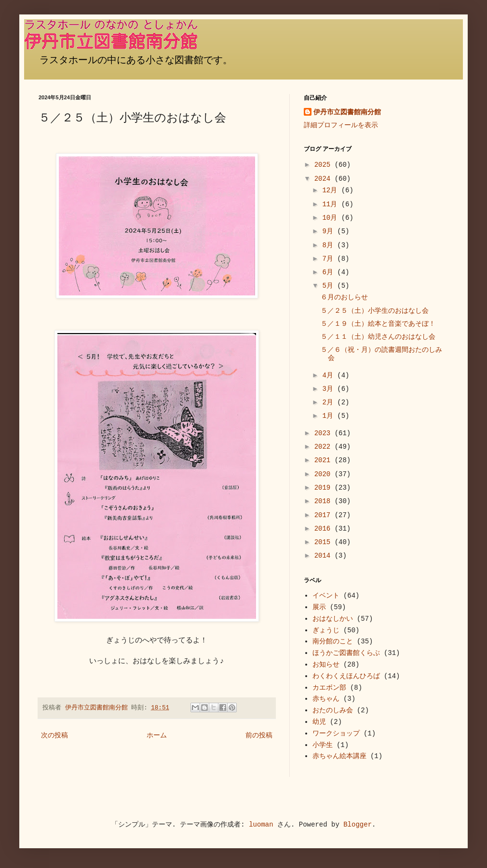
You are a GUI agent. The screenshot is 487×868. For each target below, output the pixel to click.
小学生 (323, 745)
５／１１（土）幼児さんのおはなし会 (378, 337)
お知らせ (326, 665)
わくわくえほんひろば (346, 676)
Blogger (358, 825)
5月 (330, 286)
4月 (330, 375)
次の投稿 (54, 735)
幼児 (319, 722)
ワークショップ (336, 734)
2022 (325, 447)
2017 (325, 515)
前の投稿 (259, 735)
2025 (325, 165)
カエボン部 (329, 688)
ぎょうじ (326, 630)
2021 (325, 460)
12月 (331, 190)
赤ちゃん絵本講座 (339, 756)
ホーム (157, 735)
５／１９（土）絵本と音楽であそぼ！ (378, 324)
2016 (325, 529)
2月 (330, 402)
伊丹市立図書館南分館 (347, 112)
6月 (330, 272)
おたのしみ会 (333, 710)
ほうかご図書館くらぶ (346, 653)
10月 (331, 218)
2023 (325, 433)
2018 (325, 501)
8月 (330, 245)
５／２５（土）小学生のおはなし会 (375, 311)
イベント (326, 596)
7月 (330, 259)
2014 (325, 556)
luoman (261, 825)
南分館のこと (333, 641)
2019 (325, 488)
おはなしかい (333, 619)
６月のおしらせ (344, 297)
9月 (330, 231)
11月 (331, 204)
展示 (319, 607)
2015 (325, 542)
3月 (330, 389)
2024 (325, 179)
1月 (330, 416)
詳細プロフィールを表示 (341, 125)
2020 (325, 474)
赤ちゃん (326, 699)
